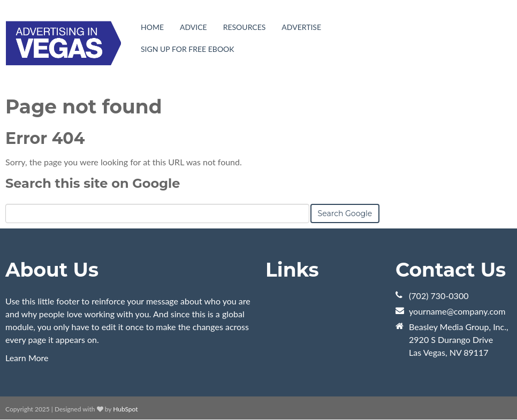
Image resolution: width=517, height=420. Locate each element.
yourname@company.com (457, 311)
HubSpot (125, 409)
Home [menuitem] (152, 27)
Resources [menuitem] (245, 27)
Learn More (27, 358)
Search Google (345, 213)
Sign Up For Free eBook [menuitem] (188, 49)
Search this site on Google (93, 183)
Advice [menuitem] (193, 27)
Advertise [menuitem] (301, 27)
